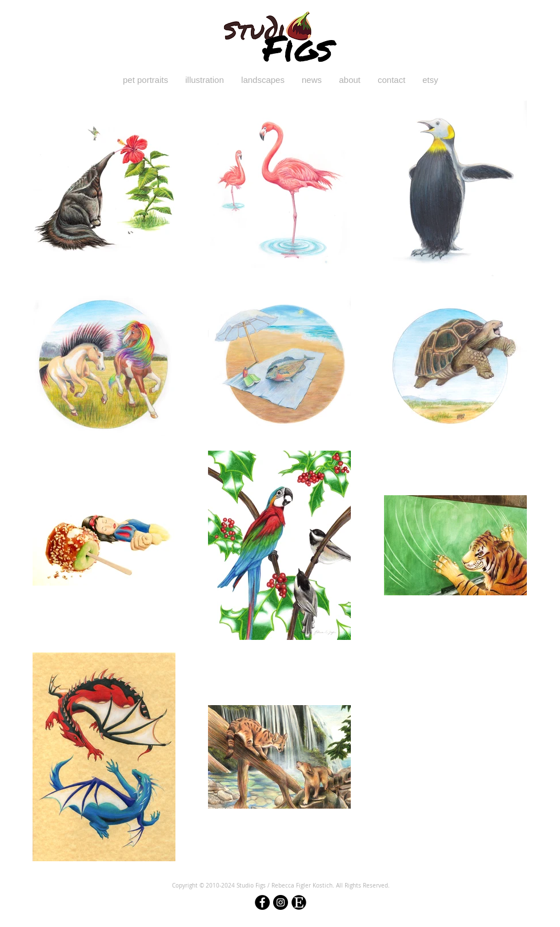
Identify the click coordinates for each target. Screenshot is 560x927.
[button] (145, 80)
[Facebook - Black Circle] (262, 902)
